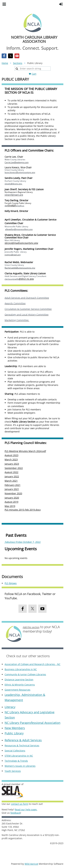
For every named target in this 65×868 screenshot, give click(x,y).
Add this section (31, 627)
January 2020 (12, 498)
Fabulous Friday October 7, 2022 (22, 542)
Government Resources (17, 690)
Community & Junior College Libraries (25, 674)
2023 (16, 455)
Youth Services (13, 771)
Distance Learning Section (19, 680)
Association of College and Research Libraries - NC (32, 664)
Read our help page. (26, 810)
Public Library (14, 733)
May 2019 (10, 506)
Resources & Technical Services (22, 745)
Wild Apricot (31, 864)
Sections (18, 63)
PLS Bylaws (11, 583)
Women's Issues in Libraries (20, 766)
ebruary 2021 (13, 485)
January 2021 (12, 489)
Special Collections (15, 751)
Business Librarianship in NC (21, 669)
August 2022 (11, 472)
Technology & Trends (16, 761)
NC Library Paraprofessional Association (32, 723)
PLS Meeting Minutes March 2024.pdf (25, 451)
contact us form (20, 804)
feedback (15, 813)
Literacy (10, 707)
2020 (19, 493)
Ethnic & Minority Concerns (20, 685)
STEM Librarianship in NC (19, 756)
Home (5, 63)
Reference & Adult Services (23, 740)
